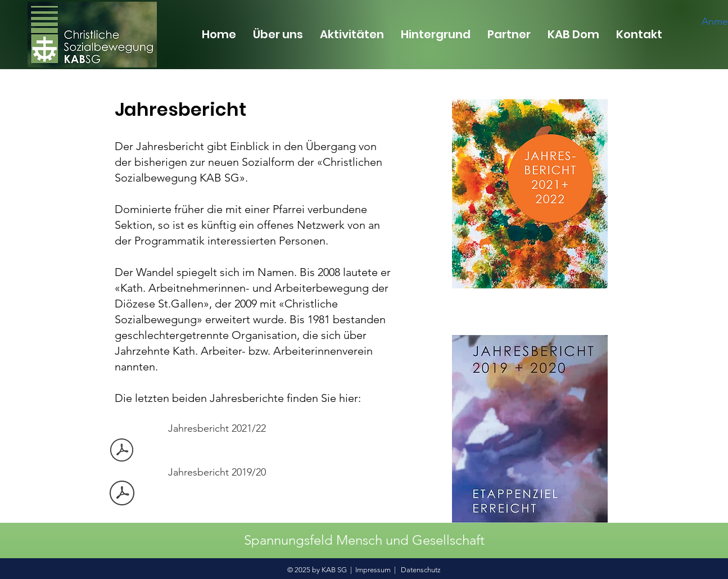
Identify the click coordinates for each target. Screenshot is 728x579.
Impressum (373, 570)
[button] (278, 34)
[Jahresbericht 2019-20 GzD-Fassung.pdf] (122, 494)
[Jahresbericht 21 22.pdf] (122, 451)
